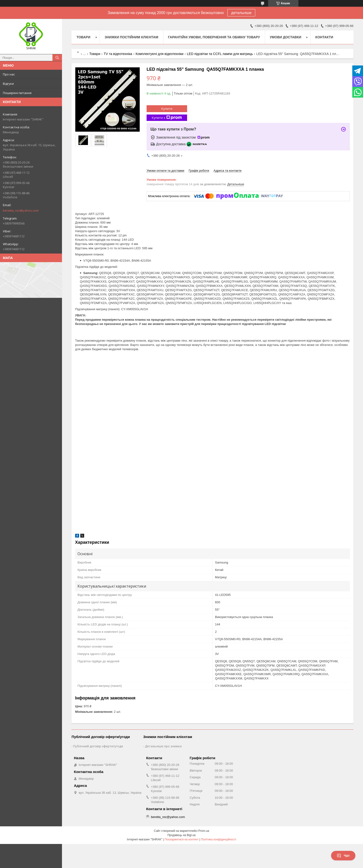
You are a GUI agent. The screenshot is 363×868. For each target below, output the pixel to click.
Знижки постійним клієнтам (131, 37)
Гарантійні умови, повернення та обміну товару (214, 37)
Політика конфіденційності (219, 839)
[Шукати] (57, 58)
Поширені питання (17, 93)
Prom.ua (204, 831)
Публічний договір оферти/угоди (98, 746)
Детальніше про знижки (163, 746)
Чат (343, 856)
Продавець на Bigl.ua (181, 835)
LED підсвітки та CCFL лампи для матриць (220, 54)
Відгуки (8, 84)
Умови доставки (286, 37)
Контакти (324, 37)
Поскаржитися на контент (182, 839)
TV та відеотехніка (118, 54)
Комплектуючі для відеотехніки (160, 54)
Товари (83, 37)
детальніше (241, 13)
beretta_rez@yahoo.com (21, 210)
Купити (167, 109)
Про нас (9, 74)
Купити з (167, 118)
